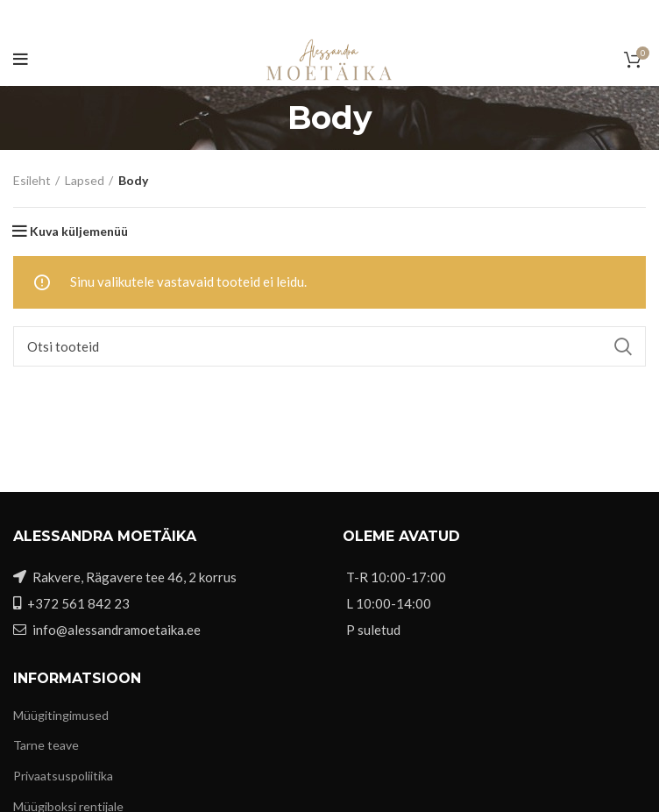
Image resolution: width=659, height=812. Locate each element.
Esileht (32, 180)
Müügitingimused (61, 715)
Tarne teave (46, 745)
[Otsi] (329, 346)
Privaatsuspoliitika (63, 776)
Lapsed (85, 180)
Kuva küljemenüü (79, 231)
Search (622, 346)
